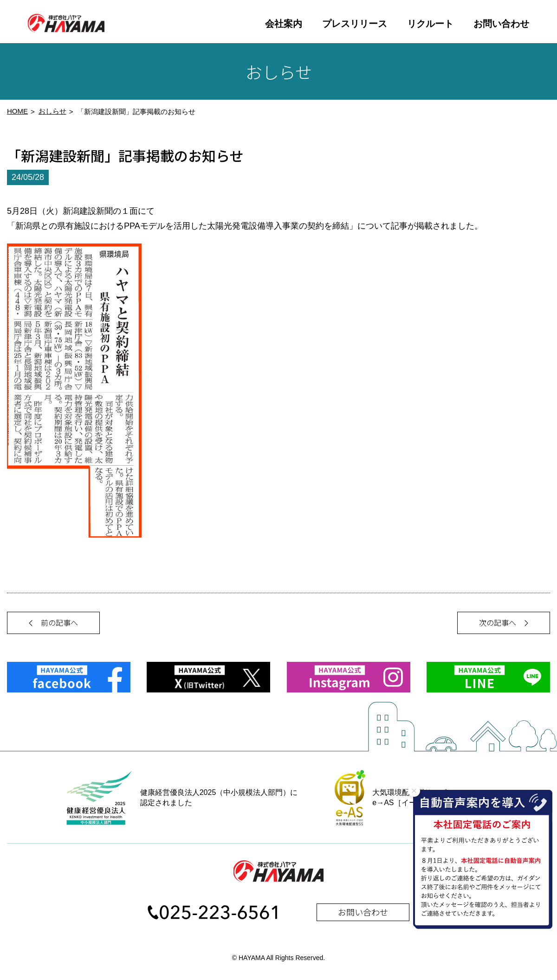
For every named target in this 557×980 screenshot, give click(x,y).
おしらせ (52, 114)
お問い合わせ (501, 24)
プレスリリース (355, 24)
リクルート (430, 24)
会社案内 (284, 24)
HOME (17, 114)
